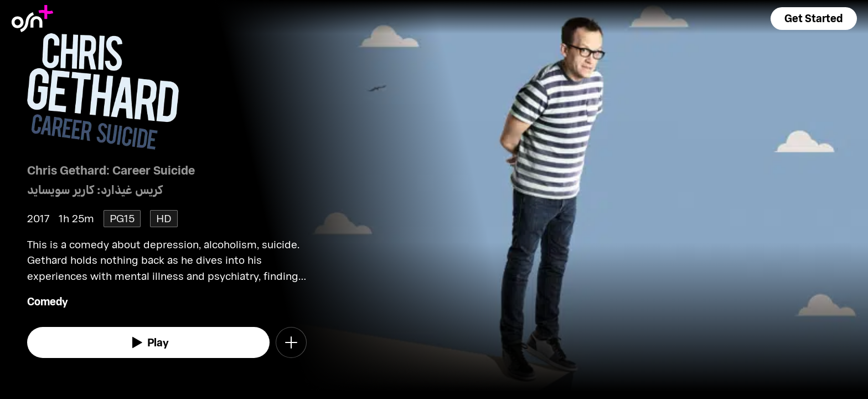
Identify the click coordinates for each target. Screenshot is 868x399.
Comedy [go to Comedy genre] (48, 301)
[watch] (148, 342)
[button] (814, 19)
